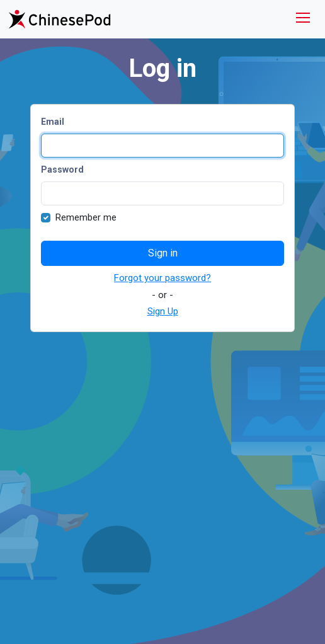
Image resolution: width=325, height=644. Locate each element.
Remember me (86, 217)
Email (53, 122)
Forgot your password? (162, 278)
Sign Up (163, 311)
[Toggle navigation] (303, 19)
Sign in (163, 253)
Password (62, 170)
